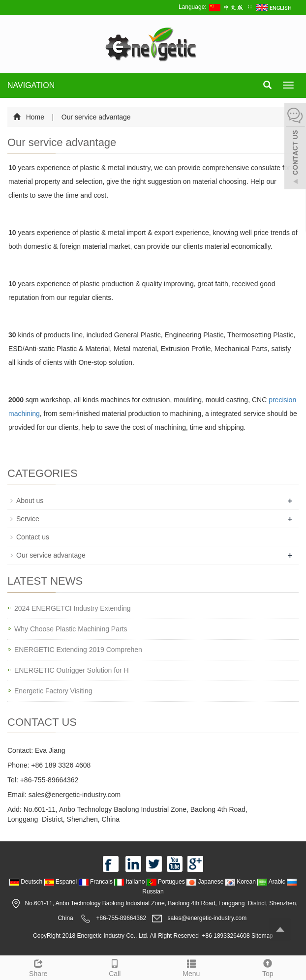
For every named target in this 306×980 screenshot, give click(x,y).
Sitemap (262, 936)
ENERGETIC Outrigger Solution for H (72, 670)
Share (38, 967)
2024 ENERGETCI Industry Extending (73, 608)
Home (35, 117)
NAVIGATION (31, 85)
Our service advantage (95, 117)
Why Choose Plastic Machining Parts (71, 629)
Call (115, 967)
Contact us (33, 537)
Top (268, 967)
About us (30, 501)
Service (28, 519)
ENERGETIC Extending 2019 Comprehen (78, 650)
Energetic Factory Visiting (53, 691)
